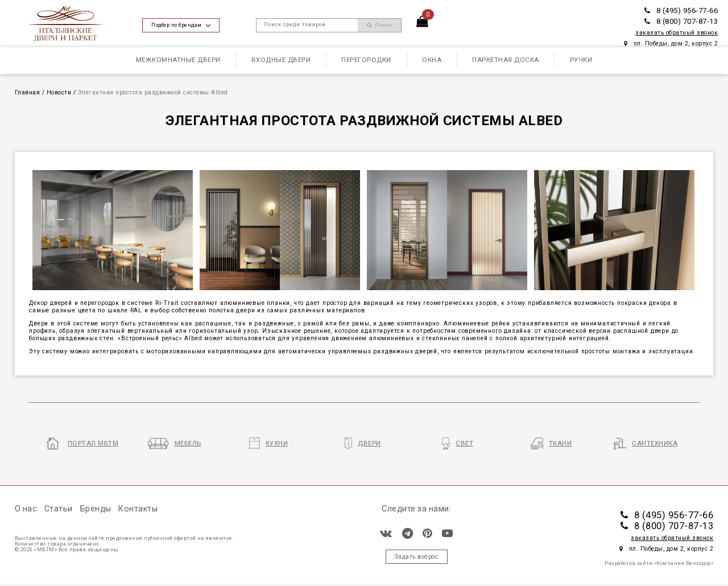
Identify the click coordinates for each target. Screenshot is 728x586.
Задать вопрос (417, 557)
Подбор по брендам (181, 25)
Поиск (379, 25)
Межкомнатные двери (178, 60)
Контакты (138, 509)
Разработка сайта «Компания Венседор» (659, 563)
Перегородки (366, 60)
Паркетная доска (506, 60)
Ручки (581, 60)
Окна (432, 60)
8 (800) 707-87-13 (681, 21)
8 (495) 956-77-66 (681, 11)
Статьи (59, 509)
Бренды (96, 509)
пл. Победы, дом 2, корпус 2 (671, 44)
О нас (26, 509)
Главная (28, 92)
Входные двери (281, 60)
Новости (59, 92)
